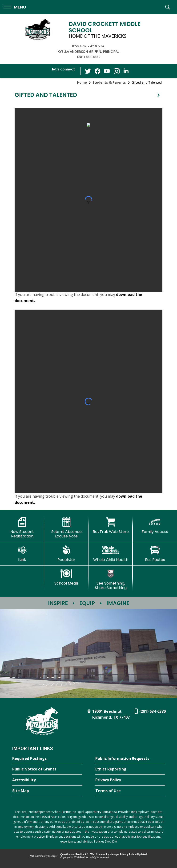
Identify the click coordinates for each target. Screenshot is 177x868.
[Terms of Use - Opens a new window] (130, 791)
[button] (15, 7)
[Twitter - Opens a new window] (88, 71)
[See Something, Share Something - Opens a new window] (111, 579)
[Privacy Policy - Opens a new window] (130, 780)
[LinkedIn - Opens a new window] (126, 71)
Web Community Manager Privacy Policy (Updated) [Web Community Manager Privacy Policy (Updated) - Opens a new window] (119, 854)
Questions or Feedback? (74, 854)
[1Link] (22, 554)
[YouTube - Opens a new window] (107, 71)
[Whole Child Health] (111, 554)
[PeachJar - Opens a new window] (66, 554)
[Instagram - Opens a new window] (117, 71)
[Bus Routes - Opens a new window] (155, 554)
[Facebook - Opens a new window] (98, 71)
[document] (88, 200)
